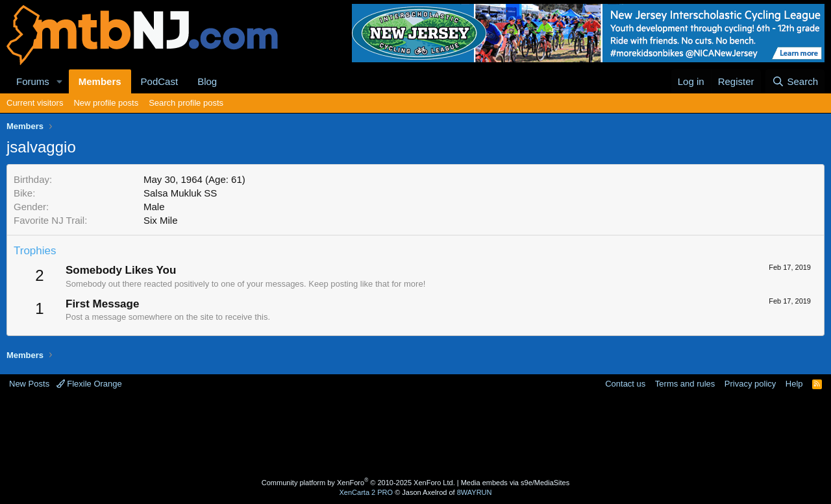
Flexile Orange (89, 384)
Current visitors (35, 103)
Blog (207, 81)
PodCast (160, 81)
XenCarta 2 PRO (366, 492)
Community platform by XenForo (358, 483)
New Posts (29, 384)
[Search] (795, 81)
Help (794, 384)
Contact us (625, 384)
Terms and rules (685, 384)
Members (100, 81)
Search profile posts (186, 103)
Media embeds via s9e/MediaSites (515, 483)
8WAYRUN (475, 492)
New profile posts (106, 103)
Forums (33, 81)
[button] (60, 81)
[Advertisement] (364, 432)
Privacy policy (750, 384)
